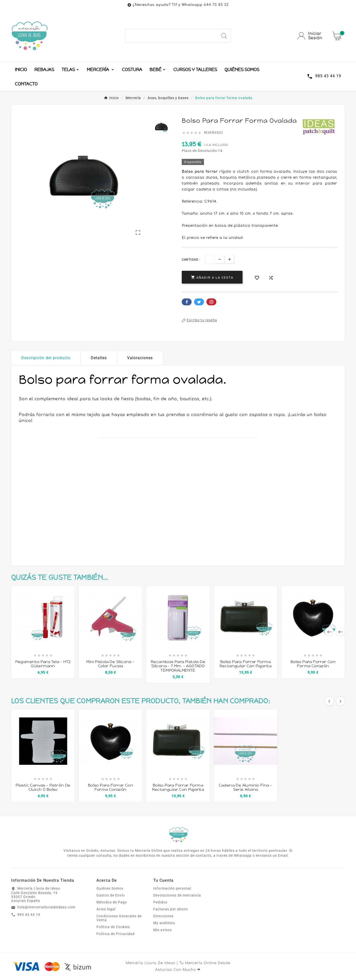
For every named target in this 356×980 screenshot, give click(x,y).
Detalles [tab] (99, 358)
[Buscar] (171, 36)
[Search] (224, 36)
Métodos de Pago (112, 902)
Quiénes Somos (110, 888)
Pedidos (160, 902)
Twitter (199, 302)
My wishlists (164, 923)
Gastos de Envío (111, 895)
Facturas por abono (171, 909)
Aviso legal (106, 909)
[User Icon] (312, 36)
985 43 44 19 (29, 915)
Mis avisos (163, 930)
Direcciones (163, 916)
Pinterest (211, 302)
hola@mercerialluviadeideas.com (46, 907)
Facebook (187, 302)
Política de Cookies (113, 927)
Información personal (172, 888)
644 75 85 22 (216, 5)
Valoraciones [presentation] (140, 358)
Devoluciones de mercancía (177, 895)
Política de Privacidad (116, 934)
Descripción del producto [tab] (46, 358)
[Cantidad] (210, 259)
